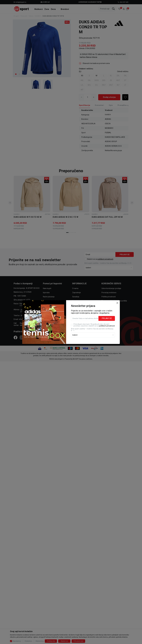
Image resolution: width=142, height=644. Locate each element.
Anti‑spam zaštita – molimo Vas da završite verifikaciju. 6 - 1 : (92, 330)
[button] (117, 303)
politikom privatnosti (107, 326)
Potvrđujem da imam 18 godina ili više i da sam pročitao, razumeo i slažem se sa (94, 325)
